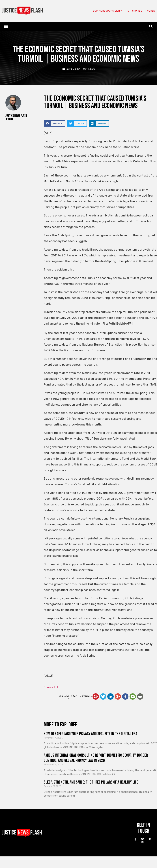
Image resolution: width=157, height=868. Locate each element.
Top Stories (131, 11)
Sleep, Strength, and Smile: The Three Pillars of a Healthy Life (91, 782)
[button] (6, 26)
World (150, 11)
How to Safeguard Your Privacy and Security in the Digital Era (91, 734)
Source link (51, 687)
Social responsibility (101, 11)
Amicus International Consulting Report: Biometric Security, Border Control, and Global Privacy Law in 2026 (96, 758)
